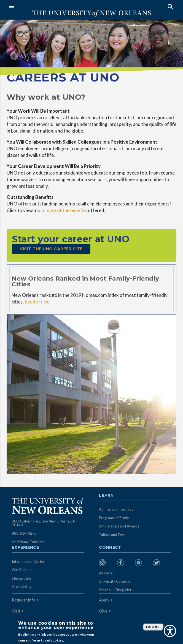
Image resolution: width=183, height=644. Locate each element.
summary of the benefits (62, 210)
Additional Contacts (28, 542)
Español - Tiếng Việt (115, 590)
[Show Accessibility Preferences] (170, 631)
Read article (37, 302)
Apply (104, 600)
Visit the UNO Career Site (51, 249)
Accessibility (22, 587)
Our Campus (22, 570)
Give (103, 611)
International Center (28, 561)
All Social (106, 573)
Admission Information (117, 509)
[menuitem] (107, 563)
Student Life (21, 578)
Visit (16, 611)
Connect (110, 548)
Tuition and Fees (112, 535)
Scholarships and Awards (119, 526)
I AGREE (153, 627)
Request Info (24, 600)
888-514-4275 (24, 533)
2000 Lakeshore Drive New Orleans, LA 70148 (43, 523)
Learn (106, 496)
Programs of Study (114, 518)
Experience (25, 548)
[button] (49, 6)
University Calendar (115, 581)
